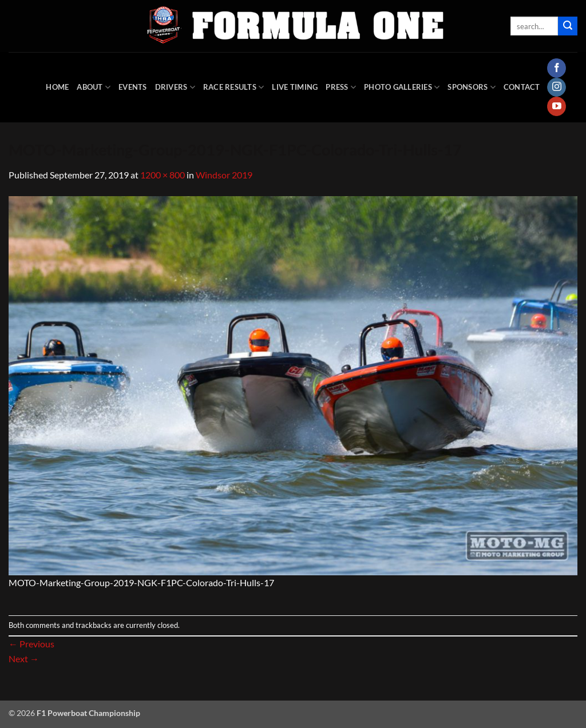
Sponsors (472, 87)
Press (341, 87)
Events (133, 87)
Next (24, 659)
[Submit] (568, 26)
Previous (31, 644)
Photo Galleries (402, 87)
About (94, 87)
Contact (522, 87)
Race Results (234, 87)
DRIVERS (175, 87)
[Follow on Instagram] (557, 87)
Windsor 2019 (224, 175)
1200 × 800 (163, 175)
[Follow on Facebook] (557, 68)
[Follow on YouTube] (557, 106)
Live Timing (295, 87)
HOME (57, 87)
